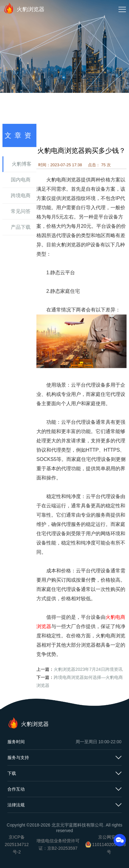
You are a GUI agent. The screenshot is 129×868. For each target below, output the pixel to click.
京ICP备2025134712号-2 (17, 844)
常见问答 (21, 211)
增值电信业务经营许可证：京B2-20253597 (58, 844)
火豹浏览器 (24, 8)
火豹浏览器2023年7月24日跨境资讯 (88, 669)
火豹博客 (22, 164)
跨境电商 (21, 195)
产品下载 (21, 227)
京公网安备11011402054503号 (109, 844)
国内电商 (21, 180)
